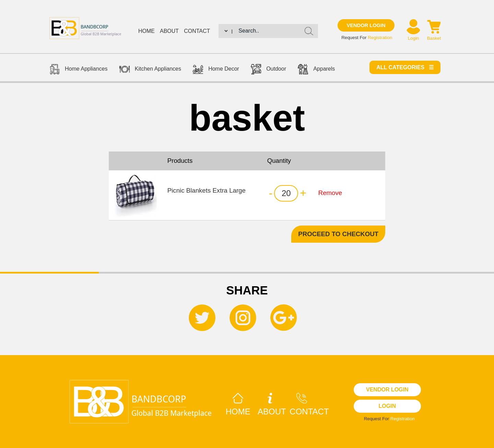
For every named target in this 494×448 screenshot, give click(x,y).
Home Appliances (79, 70)
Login (414, 38)
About (169, 31)
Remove (330, 193)
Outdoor (268, 70)
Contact (197, 31)
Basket (434, 38)
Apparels (316, 70)
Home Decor (216, 70)
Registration (380, 38)
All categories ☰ (405, 67)
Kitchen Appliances (150, 70)
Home (146, 31)
